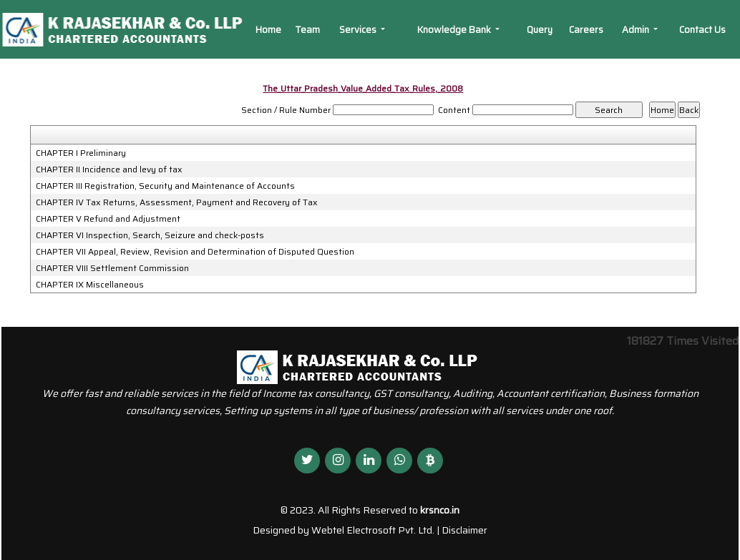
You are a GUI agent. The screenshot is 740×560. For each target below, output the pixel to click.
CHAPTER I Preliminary (81, 153)
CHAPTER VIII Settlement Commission (112, 268)
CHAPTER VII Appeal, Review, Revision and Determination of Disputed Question (195, 252)
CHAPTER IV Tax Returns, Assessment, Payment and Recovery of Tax (177, 202)
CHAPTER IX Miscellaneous (90, 285)
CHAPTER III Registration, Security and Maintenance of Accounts (165, 186)
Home (268, 30)
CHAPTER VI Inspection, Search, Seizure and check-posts (150, 235)
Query (540, 30)
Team (307, 30)
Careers (586, 30)
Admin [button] (637, 30)
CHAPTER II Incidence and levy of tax (109, 170)
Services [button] (359, 30)
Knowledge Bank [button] (455, 30)
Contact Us (702, 30)
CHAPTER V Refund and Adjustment (108, 219)
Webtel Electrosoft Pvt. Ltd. (373, 530)
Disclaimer (464, 530)
